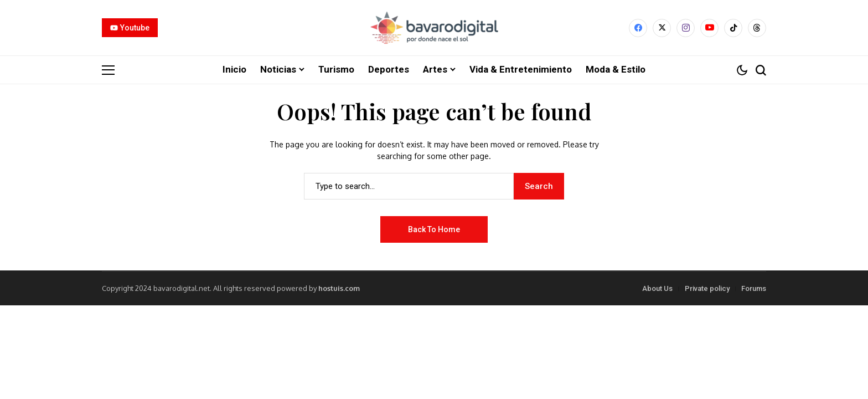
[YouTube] (709, 28)
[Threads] (757, 28)
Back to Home (434, 229)
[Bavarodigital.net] (434, 28)
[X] (662, 28)
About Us (657, 288)
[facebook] (638, 28)
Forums (754, 288)
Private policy (707, 288)
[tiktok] (733, 28)
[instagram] (686, 28)
